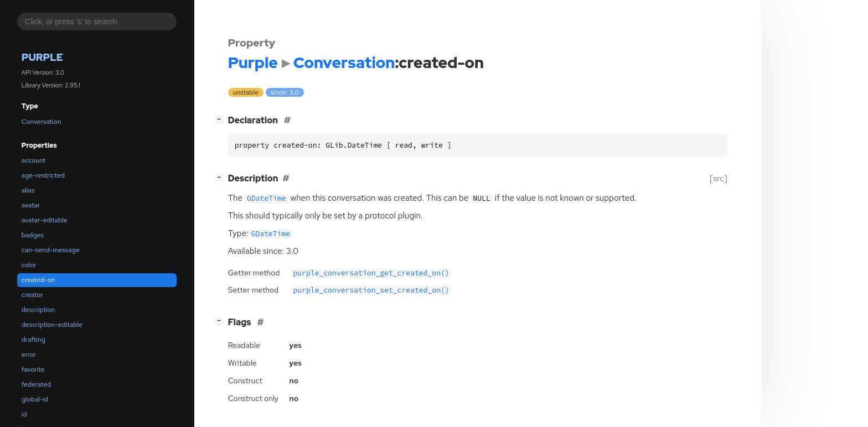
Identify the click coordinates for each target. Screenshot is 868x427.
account (33, 160)
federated (36, 384)
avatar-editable (45, 220)
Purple (42, 57)
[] (221, 119)
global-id (35, 399)
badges (33, 235)
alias (28, 190)
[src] (718, 178)
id (24, 414)
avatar (31, 205)
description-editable (52, 325)
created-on (38, 280)
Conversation (42, 122)
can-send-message (51, 250)
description (38, 310)
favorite (33, 369)
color (29, 265)
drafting (33, 340)
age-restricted (43, 175)
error (29, 355)
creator (32, 295)
